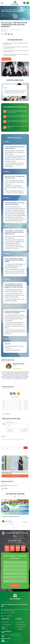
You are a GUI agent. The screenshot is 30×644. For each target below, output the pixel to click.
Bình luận (10, 431)
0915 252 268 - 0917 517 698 (9, 613)
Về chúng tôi (5, 627)
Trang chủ (3, 14)
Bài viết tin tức (5, 629)
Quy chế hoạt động (21, 622)
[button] (13, 98)
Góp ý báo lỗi (20, 629)
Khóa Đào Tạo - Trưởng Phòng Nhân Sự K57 (11, 517)
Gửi (25, 448)
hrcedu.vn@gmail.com (8, 616)
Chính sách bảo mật (21, 627)
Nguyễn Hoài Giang (18, 364)
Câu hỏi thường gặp (6, 624)
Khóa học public (11, 14)
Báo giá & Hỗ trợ (6, 622)
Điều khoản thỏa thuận (21, 624)
